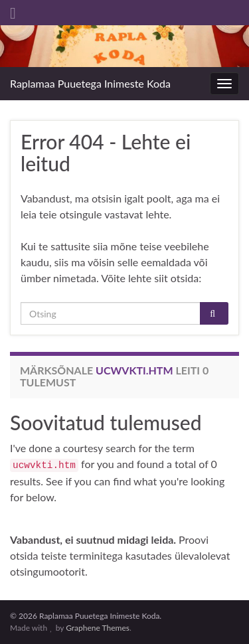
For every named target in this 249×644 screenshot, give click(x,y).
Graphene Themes (98, 628)
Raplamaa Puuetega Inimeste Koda (90, 83)
